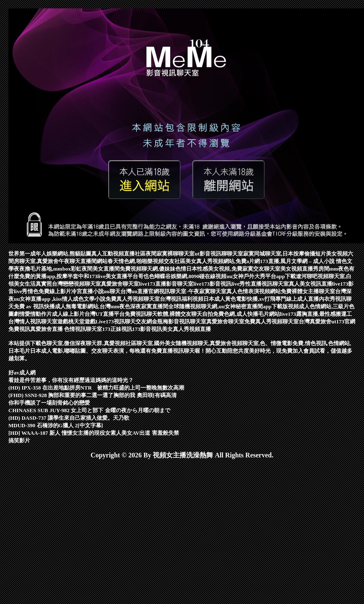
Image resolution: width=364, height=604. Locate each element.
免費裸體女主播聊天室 (308, 291)
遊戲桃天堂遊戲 (76, 321)
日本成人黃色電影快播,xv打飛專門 (245, 299)
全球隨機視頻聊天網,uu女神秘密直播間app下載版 (228, 306)
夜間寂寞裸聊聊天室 (170, 254)
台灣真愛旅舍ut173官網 (327, 321)
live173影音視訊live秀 (219, 284)
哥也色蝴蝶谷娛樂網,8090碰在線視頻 (182, 276)
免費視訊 (19, 329)
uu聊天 (112, 291)
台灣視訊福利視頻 (182, 299)
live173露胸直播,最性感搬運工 (316, 314)
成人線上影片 (68, 314)
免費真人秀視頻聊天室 (133, 299)
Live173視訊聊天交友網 (124, 321)
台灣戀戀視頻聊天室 (76, 284)
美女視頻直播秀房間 (305, 269)
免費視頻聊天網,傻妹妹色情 (153, 269)
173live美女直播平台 (114, 276)
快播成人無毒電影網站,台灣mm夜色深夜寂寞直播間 (106, 306)
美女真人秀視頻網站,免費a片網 (223, 261)
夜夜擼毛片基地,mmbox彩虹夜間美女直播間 (67, 269)
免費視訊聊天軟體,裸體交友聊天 (163, 314)
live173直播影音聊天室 (166, 284)
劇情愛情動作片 (33, 314)
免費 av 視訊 (29, 306)
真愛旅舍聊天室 (120, 284)
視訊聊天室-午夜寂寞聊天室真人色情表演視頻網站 (220, 291)
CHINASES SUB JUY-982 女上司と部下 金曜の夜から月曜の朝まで (89, 410)
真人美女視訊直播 (310, 284)
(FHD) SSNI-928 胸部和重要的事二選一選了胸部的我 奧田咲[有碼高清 (92, 395)
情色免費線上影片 (49, 291)
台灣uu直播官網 (140, 291)
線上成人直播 (302, 299)
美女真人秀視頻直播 (186, 329)
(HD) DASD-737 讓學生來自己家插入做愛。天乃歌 (69, 418)
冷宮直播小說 (87, 291)
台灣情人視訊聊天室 (33, 321)
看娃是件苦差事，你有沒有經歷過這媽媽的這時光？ (71, 380)
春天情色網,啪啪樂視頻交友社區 (146, 261)
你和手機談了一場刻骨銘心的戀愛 (49, 403)
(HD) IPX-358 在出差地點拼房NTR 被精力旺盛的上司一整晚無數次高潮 (96, 388)
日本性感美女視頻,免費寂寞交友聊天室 (233, 269)
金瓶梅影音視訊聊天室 (179, 321)
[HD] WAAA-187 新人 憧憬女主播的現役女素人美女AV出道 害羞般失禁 (94, 433)
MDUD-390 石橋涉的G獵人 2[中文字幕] (56, 425)
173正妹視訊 (117, 329)
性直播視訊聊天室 (267, 284)
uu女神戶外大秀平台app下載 (261, 276)
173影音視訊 (147, 329)
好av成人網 (22, 373)
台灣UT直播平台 (105, 314)
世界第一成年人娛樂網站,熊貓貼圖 (50, 254)
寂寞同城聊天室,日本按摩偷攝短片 (285, 254)
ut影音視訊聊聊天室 (219, 254)
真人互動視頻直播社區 (118, 254)
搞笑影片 (19, 440)
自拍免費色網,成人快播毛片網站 (241, 314)
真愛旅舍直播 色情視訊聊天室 (66, 329)
